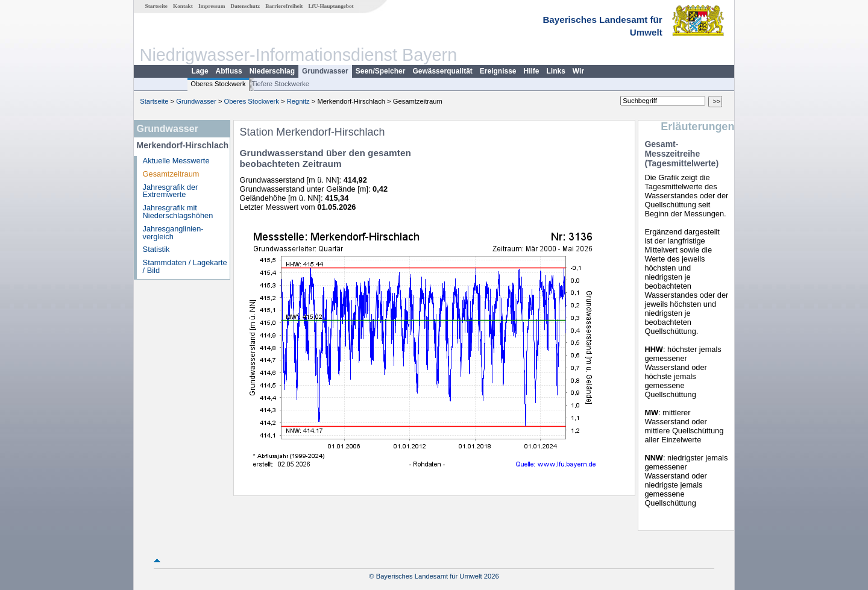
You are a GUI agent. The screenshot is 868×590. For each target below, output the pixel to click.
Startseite (156, 6)
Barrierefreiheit (284, 6)
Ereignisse (498, 71)
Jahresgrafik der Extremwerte (171, 191)
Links (556, 71)
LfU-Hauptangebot (331, 6)
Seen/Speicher (381, 71)
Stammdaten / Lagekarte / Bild (185, 266)
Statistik (156, 249)
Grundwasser (325, 71)
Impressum (212, 6)
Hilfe (532, 71)
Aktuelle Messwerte (176, 161)
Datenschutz (246, 6)
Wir (578, 71)
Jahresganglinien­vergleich (173, 233)
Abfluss (229, 71)
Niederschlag (272, 71)
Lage (200, 71)
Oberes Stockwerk (218, 84)
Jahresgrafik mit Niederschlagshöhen (178, 212)
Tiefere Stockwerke (281, 84)
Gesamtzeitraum (171, 174)
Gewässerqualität (442, 71)
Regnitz (298, 101)
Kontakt (183, 6)
